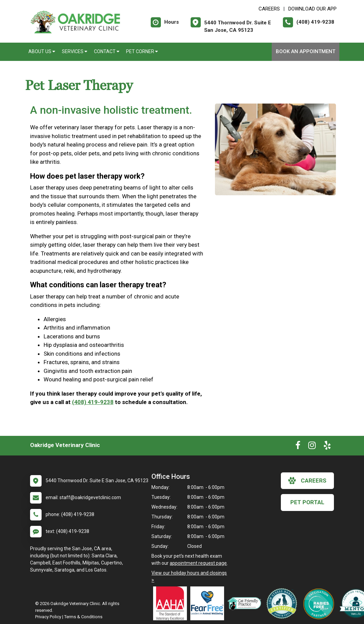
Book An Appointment (306, 51)
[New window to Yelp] (327, 447)
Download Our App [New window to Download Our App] (312, 9)
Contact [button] (107, 51)
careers (307, 481)
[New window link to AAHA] (172, 603)
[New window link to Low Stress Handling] (283, 603)
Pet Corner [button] (142, 51)
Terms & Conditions (83, 617)
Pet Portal (307, 502)
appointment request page (198, 563)
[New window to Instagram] (312, 447)
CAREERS (269, 9)
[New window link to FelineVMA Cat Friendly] (246, 603)
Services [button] (75, 51)
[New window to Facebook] (298, 447)
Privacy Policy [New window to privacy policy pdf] (48, 617)
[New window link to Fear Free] (209, 603)
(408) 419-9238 (93, 402)
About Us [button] (42, 51)
